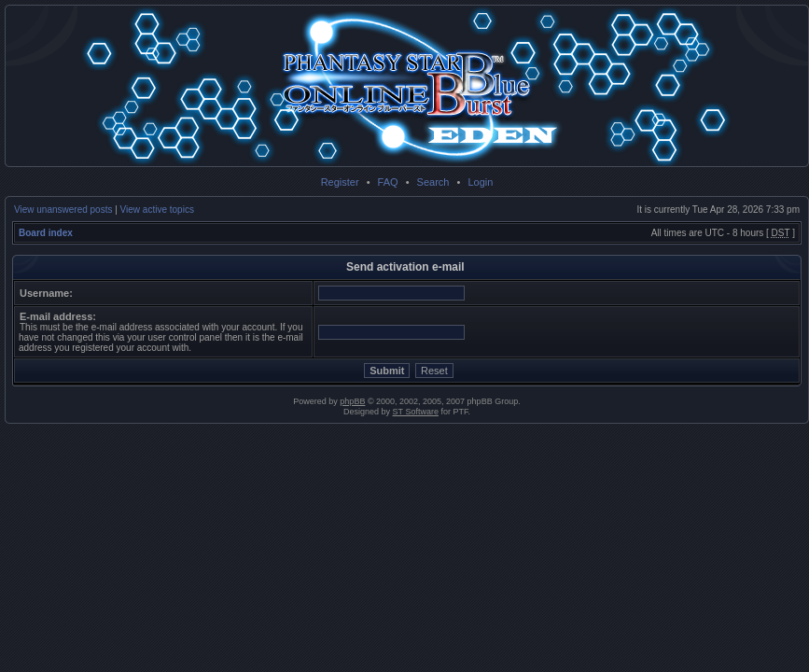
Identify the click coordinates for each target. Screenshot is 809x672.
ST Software (416, 412)
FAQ (388, 182)
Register (340, 182)
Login (480, 182)
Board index (46, 233)
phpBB (352, 401)
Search (433, 182)
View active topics (157, 210)
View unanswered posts (63, 210)
